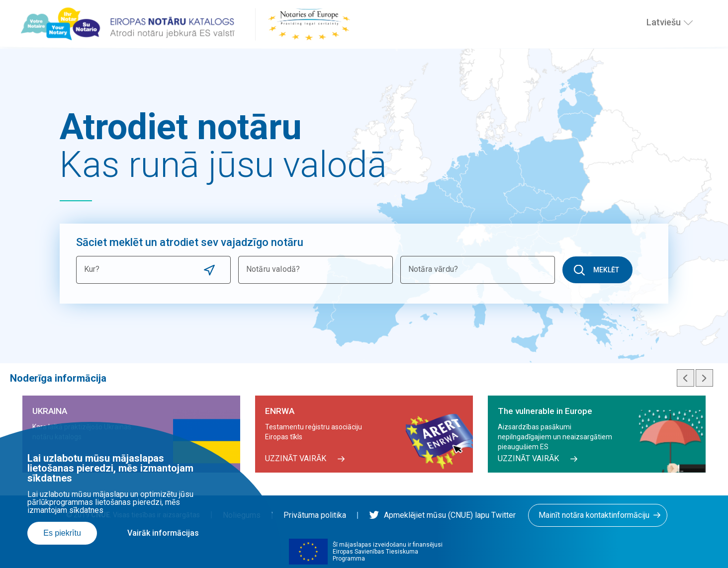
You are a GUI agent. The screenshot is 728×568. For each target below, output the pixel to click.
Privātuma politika (315, 515)
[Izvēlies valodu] (688, 22)
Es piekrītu (62, 533)
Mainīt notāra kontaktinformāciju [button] (594, 515)
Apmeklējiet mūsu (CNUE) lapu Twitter (442, 515)
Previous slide (685, 378)
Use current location (210, 270)
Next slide (704, 378)
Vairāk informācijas (163, 533)
